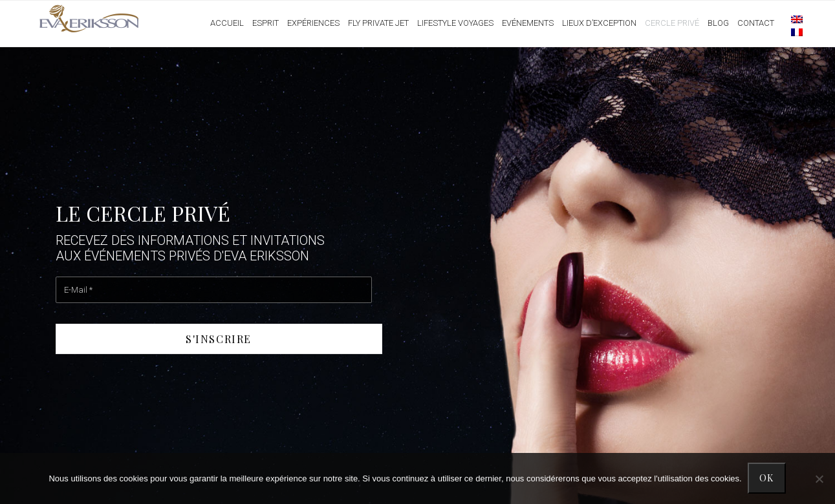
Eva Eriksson (90, 19)
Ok (767, 478)
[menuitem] (790, 19)
